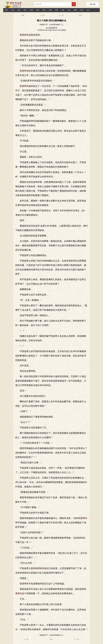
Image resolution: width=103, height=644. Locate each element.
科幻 (69, 10)
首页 (6, 10)
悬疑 (75, 10)
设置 (23, 15)
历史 (63, 10)
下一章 (61, 15)
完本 (82, 10)
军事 (57, 10)
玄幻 (19, 10)
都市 (44, 10)
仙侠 (38, 10)
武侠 (31, 10)
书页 (80, 15)
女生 (13, 10)
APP (88, 10)
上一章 (42, 15)
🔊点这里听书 (51, 28)
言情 (50, 10)
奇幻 (25, 10)
